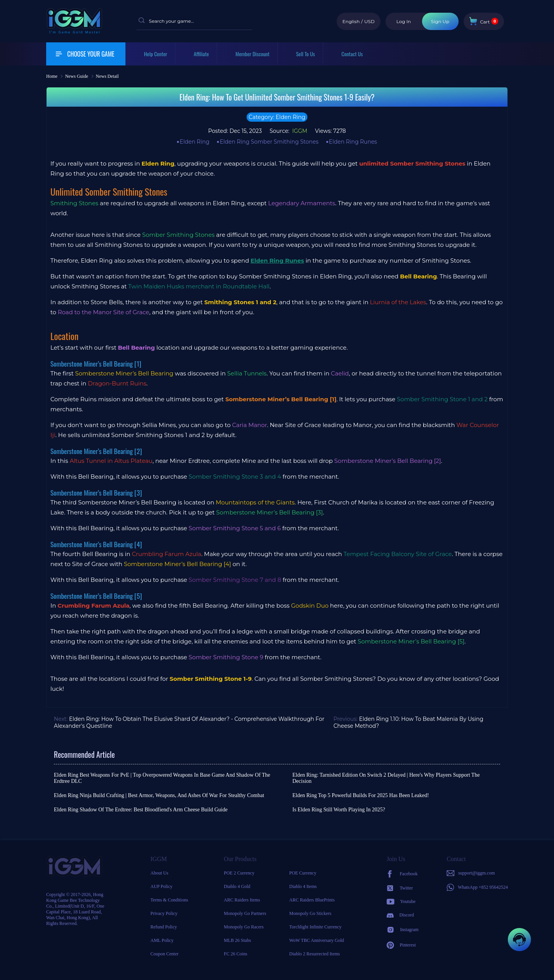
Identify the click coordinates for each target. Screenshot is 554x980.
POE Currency (303, 873)
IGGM (299, 131)
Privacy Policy (164, 913)
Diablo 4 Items (303, 886)
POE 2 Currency (239, 873)
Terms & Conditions (169, 900)
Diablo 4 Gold (237, 886)
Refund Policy (164, 927)
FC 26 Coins (236, 954)
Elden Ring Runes (353, 142)
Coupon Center (164, 954)
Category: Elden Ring (277, 117)
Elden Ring (194, 142)
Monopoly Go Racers (244, 927)
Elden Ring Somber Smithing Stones (269, 142)
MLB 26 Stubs (238, 940)
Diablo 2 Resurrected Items (315, 954)
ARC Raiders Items (242, 900)
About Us (159, 873)
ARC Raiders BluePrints (312, 900)
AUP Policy (161, 886)
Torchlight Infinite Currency (315, 927)
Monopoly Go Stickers (310, 913)
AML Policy (162, 940)
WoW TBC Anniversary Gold (317, 940)
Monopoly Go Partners (245, 913)
